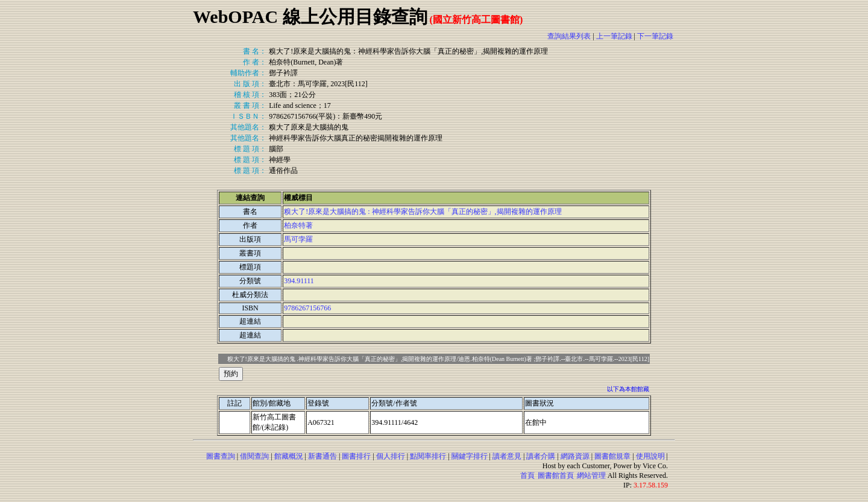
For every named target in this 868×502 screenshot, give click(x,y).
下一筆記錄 (655, 36)
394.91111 (299, 281)
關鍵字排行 (470, 456)
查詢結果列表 (569, 36)
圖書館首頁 (556, 475)
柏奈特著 (298, 225)
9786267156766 (307, 308)
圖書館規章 (612, 456)
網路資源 (575, 456)
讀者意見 (507, 456)
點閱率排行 (428, 456)
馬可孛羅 (298, 239)
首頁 (527, 475)
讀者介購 (541, 456)
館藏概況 (289, 456)
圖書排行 (356, 456)
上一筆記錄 (614, 36)
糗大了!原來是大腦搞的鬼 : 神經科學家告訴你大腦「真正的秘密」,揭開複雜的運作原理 (423, 212)
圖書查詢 (221, 456)
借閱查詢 (254, 456)
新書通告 (322, 456)
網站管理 (591, 475)
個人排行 (391, 456)
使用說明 (650, 456)
